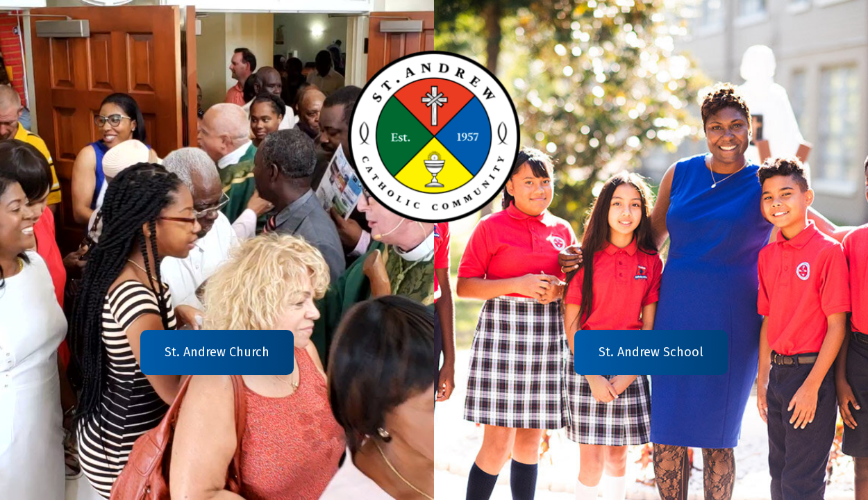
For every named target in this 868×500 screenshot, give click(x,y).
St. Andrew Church (217, 352)
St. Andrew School (651, 352)
